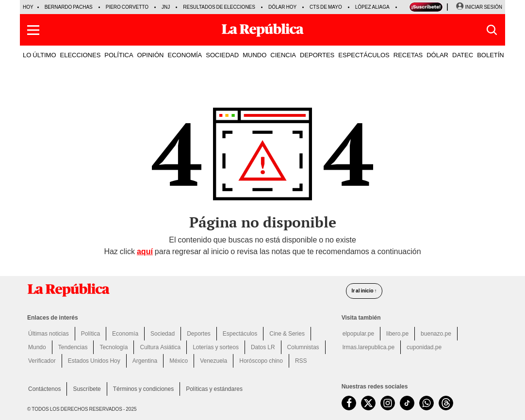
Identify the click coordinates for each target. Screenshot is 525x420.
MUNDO (254, 55)
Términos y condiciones (143, 389)
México (179, 361)
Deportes (199, 334)
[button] (33, 30)
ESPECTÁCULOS (364, 55)
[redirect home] (181, 290)
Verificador (42, 361)
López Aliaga (372, 7)
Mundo (37, 347)
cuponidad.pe (424, 347)
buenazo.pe (436, 334)
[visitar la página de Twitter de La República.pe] (368, 403)
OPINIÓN (151, 55)
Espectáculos (240, 334)
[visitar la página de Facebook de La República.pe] (349, 403)
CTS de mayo (326, 7)
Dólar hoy (282, 7)
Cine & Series (287, 334)
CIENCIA (283, 55)
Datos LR (263, 347)
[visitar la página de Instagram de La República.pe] (388, 403)
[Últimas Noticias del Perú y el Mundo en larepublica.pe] (262, 30)
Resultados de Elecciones (219, 7)
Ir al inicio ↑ (364, 291)
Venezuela (213, 361)
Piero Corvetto (127, 7)
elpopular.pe (358, 334)
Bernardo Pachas (69, 7)
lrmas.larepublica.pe (369, 347)
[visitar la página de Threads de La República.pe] (446, 403)
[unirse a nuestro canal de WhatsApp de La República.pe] (427, 403)
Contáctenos (44, 389)
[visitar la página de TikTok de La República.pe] (407, 403)
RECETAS (408, 55)
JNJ (166, 7)
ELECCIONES (81, 55)
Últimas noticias (49, 334)
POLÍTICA (119, 55)
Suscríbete (87, 389)
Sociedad (163, 334)
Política (90, 334)
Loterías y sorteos (216, 347)
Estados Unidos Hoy (94, 361)
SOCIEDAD (222, 55)
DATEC (463, 55)
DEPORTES (317, 55)
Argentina (145, 361)
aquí (145, 251)
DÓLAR (437, 55)
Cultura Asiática (160, 347)
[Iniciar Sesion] (479, 7)
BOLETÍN (491, 55)
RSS (301, 361)
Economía (125, 334)
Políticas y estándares (214, 389)
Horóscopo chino (261, 361)
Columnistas (303, 347)
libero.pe (397, 334)
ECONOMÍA (185, 55)
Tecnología (114, 347)
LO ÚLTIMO (40, 55)
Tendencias (73, 347)
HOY (28, 7)
